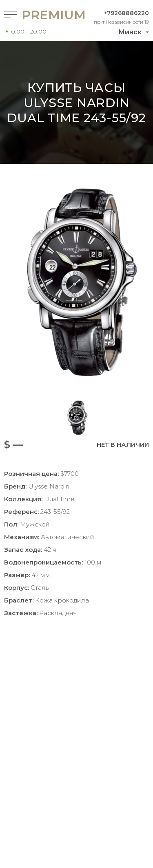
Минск (130, 32)
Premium (40, 15)
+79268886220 (126, 13)
